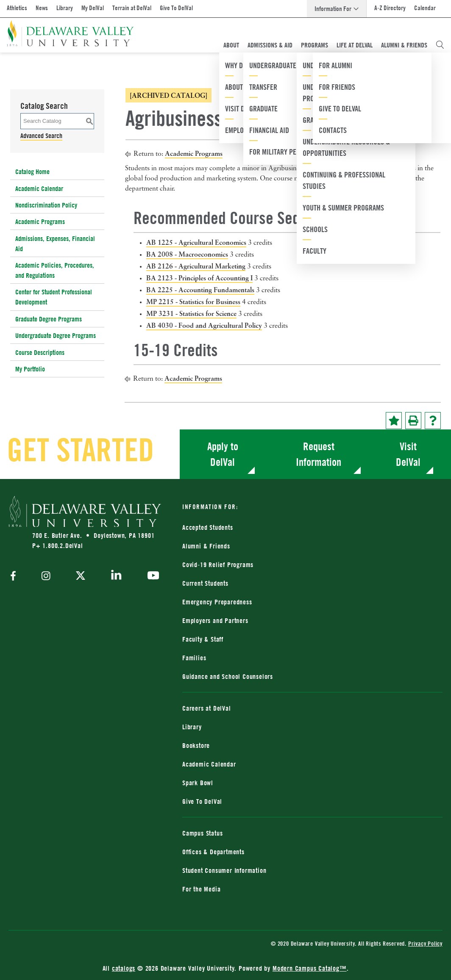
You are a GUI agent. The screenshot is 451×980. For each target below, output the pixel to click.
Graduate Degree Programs (49, 319)
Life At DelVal (355, 45)
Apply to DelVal (223, 454)
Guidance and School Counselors (228, 676)
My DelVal (93, 8)
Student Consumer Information (224, 870)
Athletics (17, 8)
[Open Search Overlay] (440, 45)
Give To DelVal (176, 8)
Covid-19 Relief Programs (218, 565)
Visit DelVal (408, 454)
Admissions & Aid (270, 45)
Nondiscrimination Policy (46, 205)
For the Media (201, 889)
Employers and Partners (215, 620)
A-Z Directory (390, 8)
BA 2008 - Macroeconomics (187, 254)
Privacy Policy (425, 943)
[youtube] (151, 576)
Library (65, 8)
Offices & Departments (213, 852)
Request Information (319, 454)
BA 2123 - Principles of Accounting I (199, 278)
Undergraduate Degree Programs (56, 335)
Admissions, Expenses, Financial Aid (55, 244)
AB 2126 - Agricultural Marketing (196, 266)
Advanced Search (41, 136)
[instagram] (46, 577)
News (42, 8)
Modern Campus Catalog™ (310, 968)
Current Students (205, 583)
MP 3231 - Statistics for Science (191, 313)
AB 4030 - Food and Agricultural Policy (204, 325)
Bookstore (196, 745)
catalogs (124, 968)
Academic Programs (40, 221)
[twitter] (81, 576)
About (231, 45)
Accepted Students (208, 527)
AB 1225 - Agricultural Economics (196, 242)
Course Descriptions (40, 352)
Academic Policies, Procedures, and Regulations (55, 270)
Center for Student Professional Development (54, 297)
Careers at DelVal (207, 708)
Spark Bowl (198, 783)
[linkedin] (116, 576)
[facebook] (15, 577)
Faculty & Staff (203, 639)
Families (194, 658)
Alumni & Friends (404, 45)
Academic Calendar (39, 188)
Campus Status (202, 833)
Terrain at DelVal (132, 8)
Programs (315, 45)
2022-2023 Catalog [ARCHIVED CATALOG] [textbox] (328, 82)
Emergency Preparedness (217, 602)
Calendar (425, 8)
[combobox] (356, 81)
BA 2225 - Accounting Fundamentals (200, 290)
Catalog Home (32, 172)
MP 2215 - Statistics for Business (193, 302)
